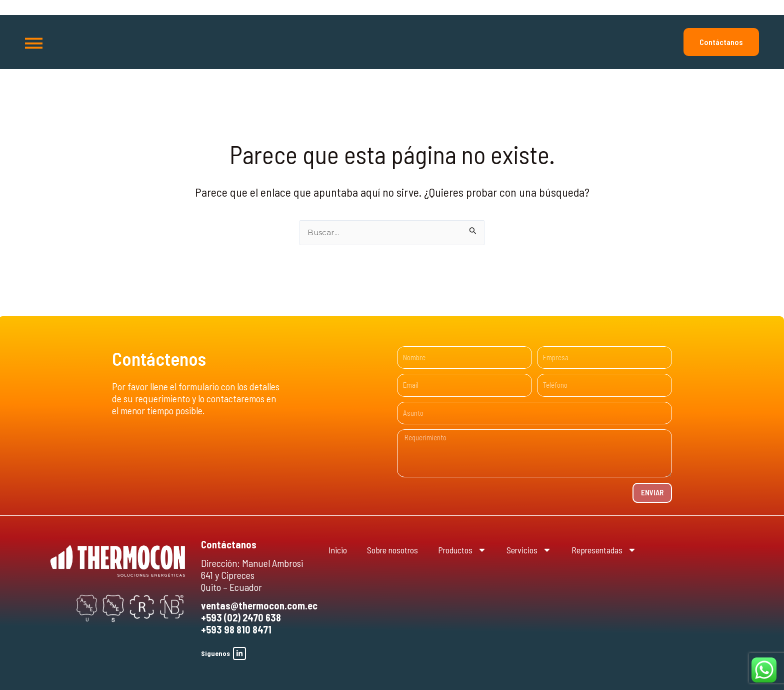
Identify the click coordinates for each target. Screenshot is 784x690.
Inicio (339, 550)
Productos (475, 550)
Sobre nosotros (398, 550)
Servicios (547, 550)
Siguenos (215, 653)
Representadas (628, 550)
